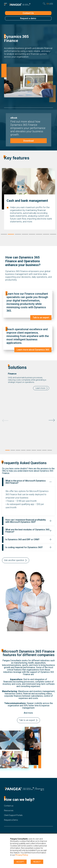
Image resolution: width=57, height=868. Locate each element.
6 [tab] (39, 235)
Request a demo (28, 18)
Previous (5, 421)
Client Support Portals (13, 815)
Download (28, 141)
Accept (20, 862)
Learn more (40, 388)
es (52, 4)
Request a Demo (11, 820)
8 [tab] (53, 235)
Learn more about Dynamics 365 (33, 350)
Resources (9, 810)
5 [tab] (32, 235)
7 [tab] (46, 235)
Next (52, 420)
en (48, 4)
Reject (37, 862)
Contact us (9, 806)
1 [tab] (4, 235)
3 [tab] (18, 235)
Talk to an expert (41, 318)
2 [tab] (11, 235)
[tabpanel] (29, 404)
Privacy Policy (22, 855)
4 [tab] (25, 235)
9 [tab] (50, 451)
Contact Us (28, 13)
